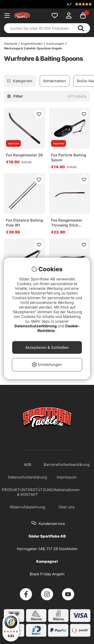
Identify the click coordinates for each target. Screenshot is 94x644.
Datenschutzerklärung (36, 326)
